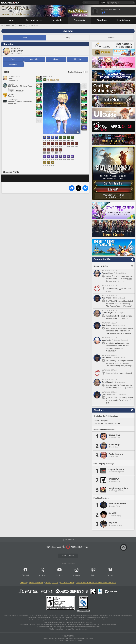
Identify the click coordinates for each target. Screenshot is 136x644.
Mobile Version (69, 540)
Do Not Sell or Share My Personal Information (96, 583)
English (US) (115, 3)
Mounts (77, 59)
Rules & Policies (36, 583)
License (23, 583)
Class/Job (35, 59)
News (44, 575)
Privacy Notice (52, 583)
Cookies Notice (67, 583)
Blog (68, 38)
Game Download (68, 556)
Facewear (13, 64)
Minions (56, 59)
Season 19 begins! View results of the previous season (107, 422)
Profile (25, 38)
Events (111, 38)
